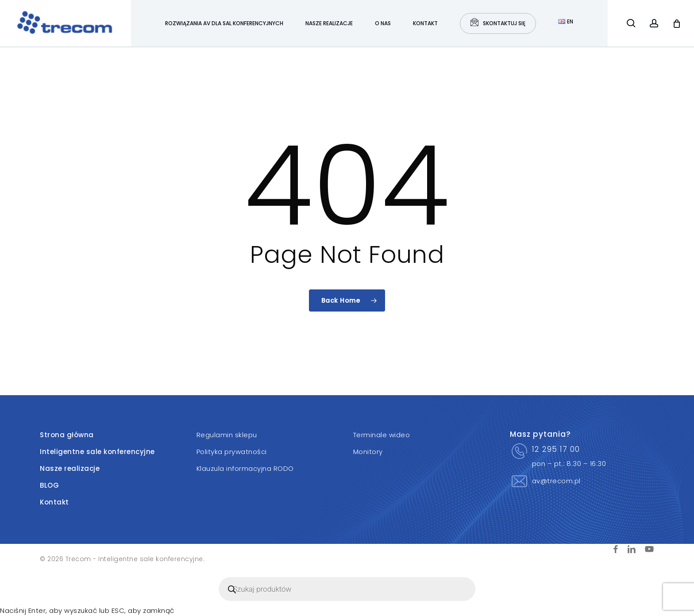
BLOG (49, 485)
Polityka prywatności (232, 452)
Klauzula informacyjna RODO (245, 468)
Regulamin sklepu (227, 435)
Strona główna (67, 435)
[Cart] (677, 23)
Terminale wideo (382, 435)
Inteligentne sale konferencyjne (97, 452)
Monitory (368, 452)
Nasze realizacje (70, 468)
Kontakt (54, 502)
